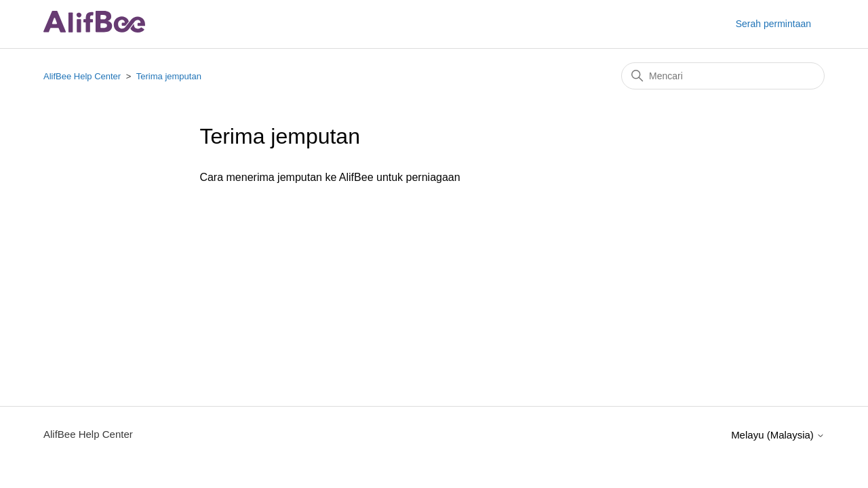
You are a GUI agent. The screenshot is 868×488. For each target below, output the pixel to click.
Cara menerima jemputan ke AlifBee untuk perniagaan (330, 177)
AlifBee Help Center (82, 76)
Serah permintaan (773, 24)
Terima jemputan (169, 76)
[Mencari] (723, 76)
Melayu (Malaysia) (778, 435)
